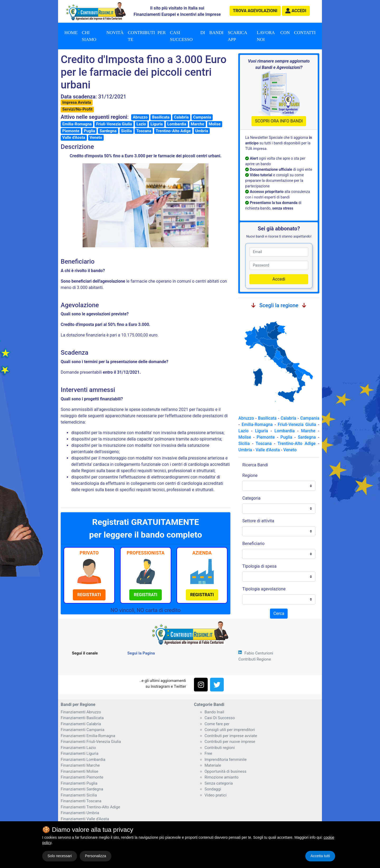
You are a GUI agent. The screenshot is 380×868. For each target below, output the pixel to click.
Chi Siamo (89, 36)
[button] (296, 11)
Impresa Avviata (77, 102)
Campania (202, 117)
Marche (198, 124)
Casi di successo (187, 36)
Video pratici (215, 795)
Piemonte (71, 131)
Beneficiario (253, 544)
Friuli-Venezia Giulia (114, 124)
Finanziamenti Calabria (81, 724)
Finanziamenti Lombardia (83, 760)
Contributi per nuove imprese (230, 742)
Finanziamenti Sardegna (82, 789)
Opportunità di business (225, 771)
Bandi (216, 33)
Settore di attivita (258, 521)
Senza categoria (219, 783)
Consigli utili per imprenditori (230, 730)
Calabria (181, 117)
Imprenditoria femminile (225, 760)
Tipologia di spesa (259, 566)
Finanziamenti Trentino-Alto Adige (90, 807)
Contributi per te (147, 36)
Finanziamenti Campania (82, 730)
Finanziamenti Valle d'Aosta (85, 819)
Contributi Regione (255, 659)
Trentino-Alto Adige (173, 131)
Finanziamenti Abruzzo (81, 712)
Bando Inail (214, 712)
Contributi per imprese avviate (231, 736)
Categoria (251, 498)
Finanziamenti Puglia (79, 783)
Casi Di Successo (220, 718)
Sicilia (127, 131)
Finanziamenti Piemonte (82, 777)
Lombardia (177, 124)
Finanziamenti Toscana (81, 801)
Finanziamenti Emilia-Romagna (88, 736)
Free (208, 753)
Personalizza (96, 856)
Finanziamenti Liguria (80, 753)
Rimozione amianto (222, 777)
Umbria (202, 131)
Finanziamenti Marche (80, 765)
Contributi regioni (220, 748)
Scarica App (237, 36)
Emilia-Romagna (77, 124)
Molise (215, 124)
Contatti (305, 33)
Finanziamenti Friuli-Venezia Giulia (91, 742)
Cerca (279, 613)
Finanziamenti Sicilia (79, 795)
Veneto (96, 137)
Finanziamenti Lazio (78, 748)
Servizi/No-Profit (77, 109)
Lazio (141, 124)
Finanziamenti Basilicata (82, 718)
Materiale (213, 765)
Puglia (90, 131)
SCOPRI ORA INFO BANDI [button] (279, 121)
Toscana (144, 131)
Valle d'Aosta (74, 137)
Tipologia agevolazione (264, 589)
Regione (250, 475)
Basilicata (161, 117)
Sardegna (108, 131)
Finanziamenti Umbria (80, 813)
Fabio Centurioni (259, 653)
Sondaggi (213, 789)
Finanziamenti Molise (79, 771)
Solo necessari (60, 856)
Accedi (279, 279)
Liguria (157, 124)
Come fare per (217, 724)
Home (71, 33)
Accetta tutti (320, 856)
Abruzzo (140, 117)
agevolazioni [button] (255, 11)
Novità (115, 33)
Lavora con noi (273, 36)
